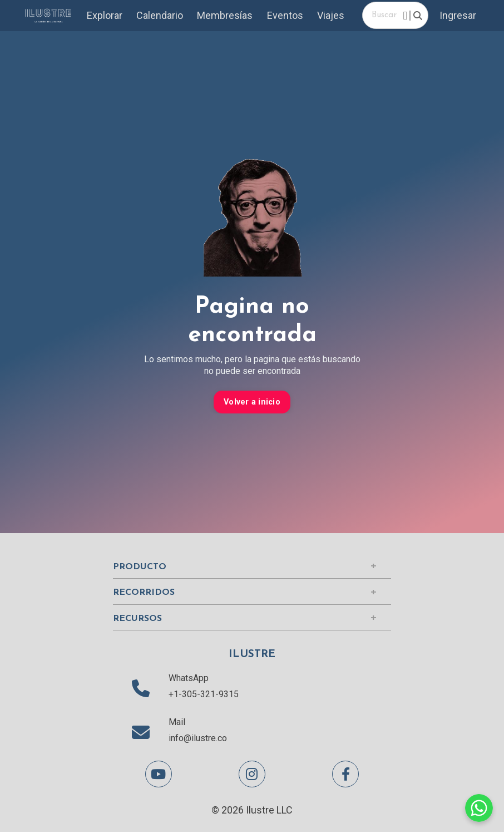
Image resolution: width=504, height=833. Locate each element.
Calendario (161, 16)
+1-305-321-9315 (204, 695)
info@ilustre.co (198, 739)
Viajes (332, 16)
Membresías (226, 16)
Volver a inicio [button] (252, 403)
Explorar (106, 16)
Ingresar (458, 16)
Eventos (287, 16)
